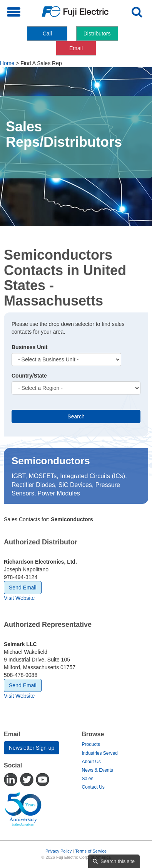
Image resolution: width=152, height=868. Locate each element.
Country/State (29, 376)
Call (47, 34)
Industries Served (100, 753)
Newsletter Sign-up (32, 748)
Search (76, 416)
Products (91, 744)
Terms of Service (91, 851)
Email (76, 48)
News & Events (98, 770)
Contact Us (93, 787)
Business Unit (29, 347)
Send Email (23, 588)
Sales (88, 779)
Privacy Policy (58, 851)
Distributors (97, 34)
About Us (91, 762)
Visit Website (19, 598)
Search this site (118, 861)
